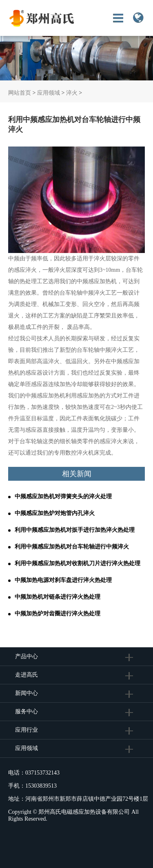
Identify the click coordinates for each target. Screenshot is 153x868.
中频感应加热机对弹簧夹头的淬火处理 (63, 496)
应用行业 (27, 730)
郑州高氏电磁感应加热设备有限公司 (84, 812)
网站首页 (20, 93)
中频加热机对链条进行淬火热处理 (58, 597)
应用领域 (49, 93)
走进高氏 (27, 675)
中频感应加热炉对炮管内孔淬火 (55, 513)
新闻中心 (27, 693)
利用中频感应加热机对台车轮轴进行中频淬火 (72, 547)
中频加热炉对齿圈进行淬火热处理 (58, 614)
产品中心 (27, 656)
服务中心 (27, 711)
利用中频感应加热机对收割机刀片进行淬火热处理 (78, 563)
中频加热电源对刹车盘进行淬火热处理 (63, 580)
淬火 (72, 93)
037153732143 (42, 773)
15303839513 (41, 786)
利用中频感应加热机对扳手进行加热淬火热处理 (75, 530)
